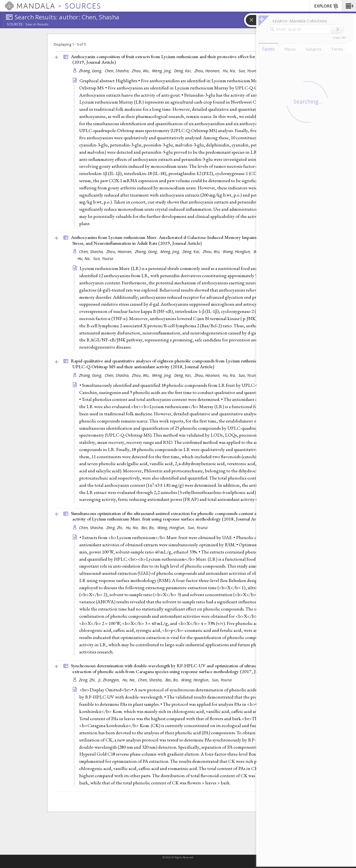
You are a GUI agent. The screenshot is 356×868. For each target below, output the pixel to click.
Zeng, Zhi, (115, 528)
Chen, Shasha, (118, 71)
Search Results (37, 24)
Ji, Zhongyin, (110, 680)
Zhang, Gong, (91, 71)
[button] (349, 6)
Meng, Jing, (162, 71)
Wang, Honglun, (237, 252)
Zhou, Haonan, (208, 71)
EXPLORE (326, 6)
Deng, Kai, (184, 71)
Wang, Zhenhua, (268, 252)
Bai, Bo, (148, 528)
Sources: (16, 25)
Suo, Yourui (249, 71)
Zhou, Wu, (141, 71)
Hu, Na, (230, 71)
